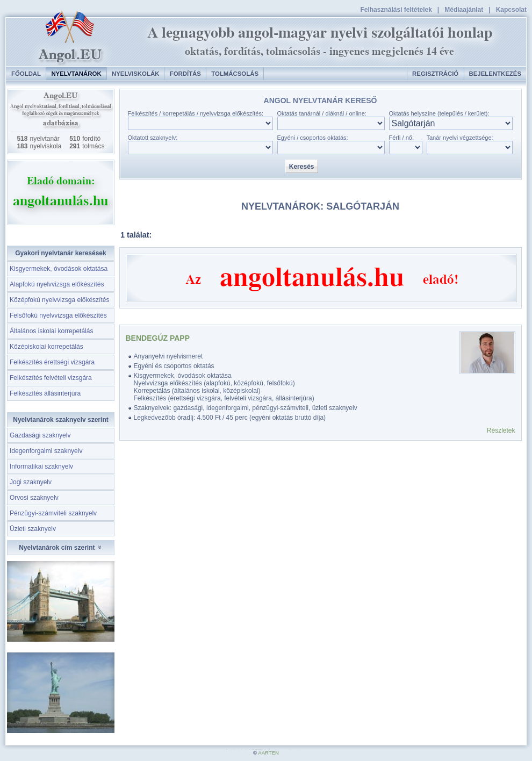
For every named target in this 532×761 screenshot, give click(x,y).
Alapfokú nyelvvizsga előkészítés (57, 284)
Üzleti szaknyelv (33, 529)
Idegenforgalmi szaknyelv (46, 451)
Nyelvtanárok (76, 74)
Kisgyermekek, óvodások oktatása (59, 269)
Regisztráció (435, 74)
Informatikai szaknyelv (41, 466)
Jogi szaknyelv (31, 482)
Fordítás (185, 74)
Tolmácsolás (235, 74)
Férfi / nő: (401, 138)
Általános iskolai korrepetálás (51, 331)
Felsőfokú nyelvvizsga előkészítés (58, 315)
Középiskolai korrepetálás (46, 347)
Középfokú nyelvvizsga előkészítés (59, 300)
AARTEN (268, 753)
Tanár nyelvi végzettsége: (460, 138)
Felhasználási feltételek (396, 10)
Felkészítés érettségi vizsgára (52, 362)
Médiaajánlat (464, 10)
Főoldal (26, 74)
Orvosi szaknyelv (34, 498)
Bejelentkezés (495, 74)
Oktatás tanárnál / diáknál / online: (322, 113)
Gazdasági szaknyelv (40, 435)
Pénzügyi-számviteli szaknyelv (53, 513)
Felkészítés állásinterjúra (45, 393)
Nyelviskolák (135, 74)
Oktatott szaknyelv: (153, 138)
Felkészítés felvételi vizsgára (51, 378)
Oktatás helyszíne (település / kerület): (439, 113)
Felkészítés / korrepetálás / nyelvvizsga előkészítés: (196, 113)
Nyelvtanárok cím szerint (61, 548)
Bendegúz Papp (158, 338)
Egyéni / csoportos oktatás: (313, 138)
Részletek (501, 430)
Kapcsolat (511, 10)
